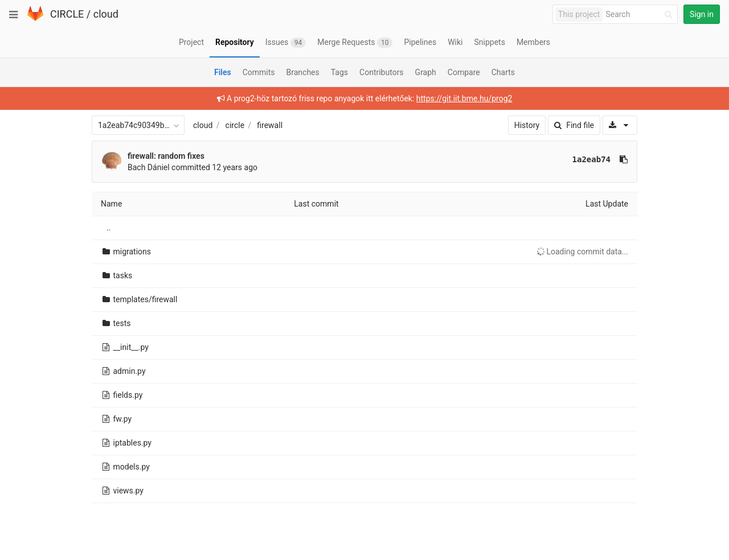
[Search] (641, 15)
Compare (464, 72)
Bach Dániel (149, 167)
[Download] (620, 125)
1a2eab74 (591, 159)
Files (223, 72)
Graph (426, 72)
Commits (259, 72)
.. (108, 228)
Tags (339, 72)
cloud (106, 14)
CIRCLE (67, 14)
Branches (303, 72)
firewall (270, 125)
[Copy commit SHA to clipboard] (624, 159)
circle (235, 125)
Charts (503, 72)
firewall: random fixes (166, 156)
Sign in (702, 14)
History (527, 125)
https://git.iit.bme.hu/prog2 (464, 98)
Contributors (382, 72)
